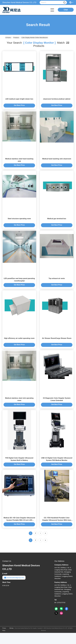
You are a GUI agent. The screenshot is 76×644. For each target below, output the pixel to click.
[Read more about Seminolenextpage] (40, 551)
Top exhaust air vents (57, 284)
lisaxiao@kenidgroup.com (14, 589)
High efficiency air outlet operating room (19, 345)
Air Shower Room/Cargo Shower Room (57, 345)
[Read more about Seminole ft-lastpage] (45, 551)
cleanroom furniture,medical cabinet (57, 100)
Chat (66, 10)
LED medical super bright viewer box (19, 100)
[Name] (64, 3)
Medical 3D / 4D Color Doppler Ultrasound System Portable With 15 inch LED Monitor (19, 531)
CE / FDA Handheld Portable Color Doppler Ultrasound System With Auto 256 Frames (57, 531)
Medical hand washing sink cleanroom (57, 162)
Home (8, 38)
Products (16, 38)
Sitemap (11, 639)
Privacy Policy (4, 640)
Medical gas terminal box (57, 223)
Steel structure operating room (19, 223)
